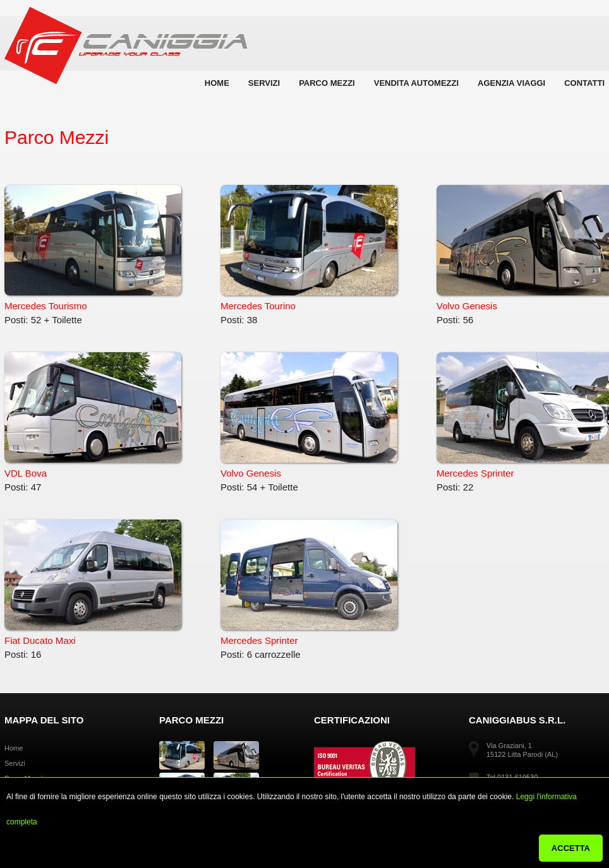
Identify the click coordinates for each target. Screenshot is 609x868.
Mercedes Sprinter (309, 583)
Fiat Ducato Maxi (93, 583)
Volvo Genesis (309, 415)
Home (217, 83)
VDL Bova (93, 415)
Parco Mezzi (327, 83)
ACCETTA (571, 848)
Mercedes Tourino (309, 248)
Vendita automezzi (416, 83)
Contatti (584, 83)
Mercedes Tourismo (93, 248)
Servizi (264, 83)
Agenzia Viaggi (511, 83)
